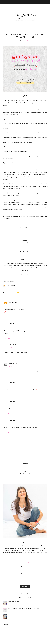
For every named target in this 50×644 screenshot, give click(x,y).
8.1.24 (11, 404)
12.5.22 (11, 326)
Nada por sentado (13, 615)
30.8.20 (10, 288)
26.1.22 (11, 305)
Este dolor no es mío (14, 602)
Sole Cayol (14, 364)
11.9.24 (11, 423)
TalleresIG (26, 41)
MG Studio (34, 637)
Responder (6, 298)
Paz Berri (21, 637)
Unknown (12, 286)
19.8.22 (11, 366)
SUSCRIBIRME (25, 586)
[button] (25, 2)
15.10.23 (12, 385)
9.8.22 (11, 347)
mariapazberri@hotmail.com (28, 562)
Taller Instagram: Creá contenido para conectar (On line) (24, 608)
